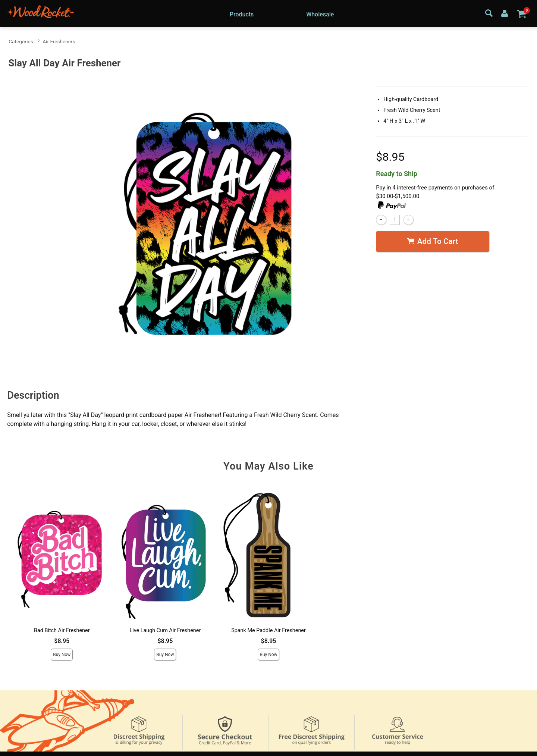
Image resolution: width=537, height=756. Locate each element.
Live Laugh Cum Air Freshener (165, 630)
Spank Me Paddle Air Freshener (268, 630)
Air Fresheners (59, 41)
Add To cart (432, 241)
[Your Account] (505, 13)
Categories (21, 41)
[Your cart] (522, 13)
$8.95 (62, 641)
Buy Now (62, 655)
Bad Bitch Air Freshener (62, 630)
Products (242, 14)
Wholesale (320, 14)
